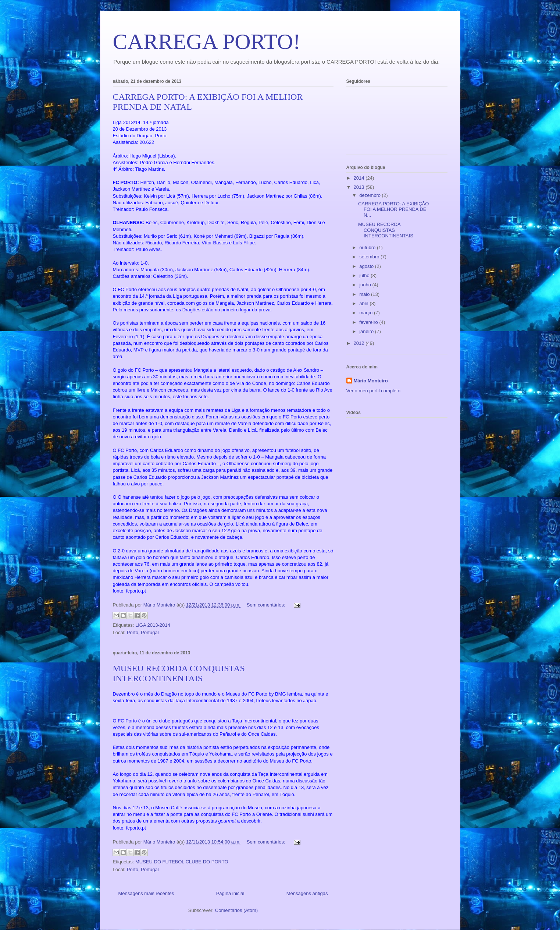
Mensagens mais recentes (146, 893)
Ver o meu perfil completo (373, 391)
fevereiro (369, 322)
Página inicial (230, 893)
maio (365, 294)
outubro (368, 247)
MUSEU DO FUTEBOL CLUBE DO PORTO (182, 862)
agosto (367, 266)
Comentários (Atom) (236, 910)
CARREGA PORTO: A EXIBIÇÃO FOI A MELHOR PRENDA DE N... (393, 209)
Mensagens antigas (307, 893)
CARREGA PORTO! (207, 42)
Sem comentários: (267, 605)
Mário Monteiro (371, 381)
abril (364, 303)
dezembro (370, 195)
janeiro (367, 331)
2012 (360, 343)
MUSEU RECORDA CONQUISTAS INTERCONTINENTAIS (179, 673)
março (367, 313)
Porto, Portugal (143, 632)
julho (365, 275)
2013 (360, 187)
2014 (360, 178)
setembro (370, 257)
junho (366, 285)
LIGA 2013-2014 (153, 625)
